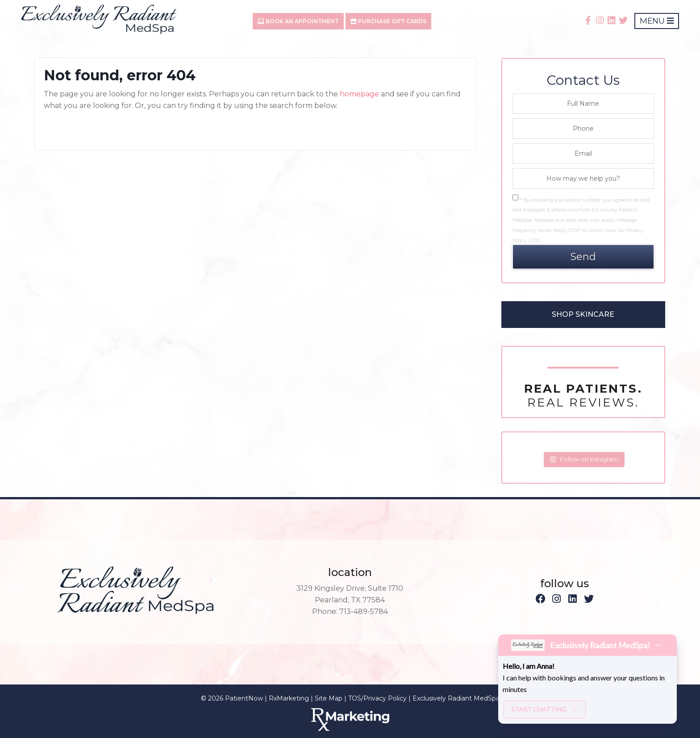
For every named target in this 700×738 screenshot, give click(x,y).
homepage (359, 94)
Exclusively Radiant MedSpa (456, 698)
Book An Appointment (298, 21)
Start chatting (545, 709)
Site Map (329, 698)
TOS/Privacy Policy (377, 698)
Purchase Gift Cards (388, 21)
